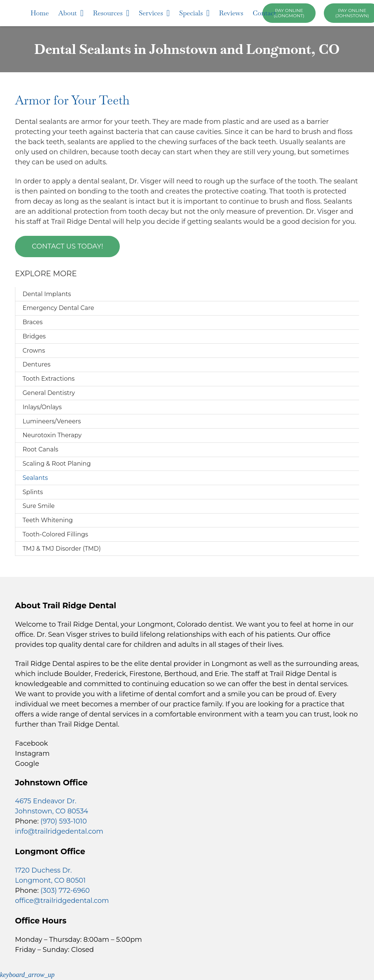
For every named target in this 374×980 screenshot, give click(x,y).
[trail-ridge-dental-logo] (24, 13)
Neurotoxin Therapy (52, 435)
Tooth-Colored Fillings (55, 534)
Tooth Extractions (48, 379)
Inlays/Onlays (42, 407)
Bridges (34, 336)
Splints (33, 492)
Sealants (35, 478)
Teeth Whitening (48, 520)
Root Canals (40, 449)
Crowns (34, 351)
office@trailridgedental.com (62, 901)
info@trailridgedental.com (59, 831)
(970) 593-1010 (64, 821)
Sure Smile (39, 506)
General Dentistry (49, 393)
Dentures (37, 364)
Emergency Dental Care (58, 308)
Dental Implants (47, 294)
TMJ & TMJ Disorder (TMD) (62, 549)
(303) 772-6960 (65, 891)
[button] (27, 975)
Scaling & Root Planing (57, 464)
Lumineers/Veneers (52, 421)
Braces (33, 322)
